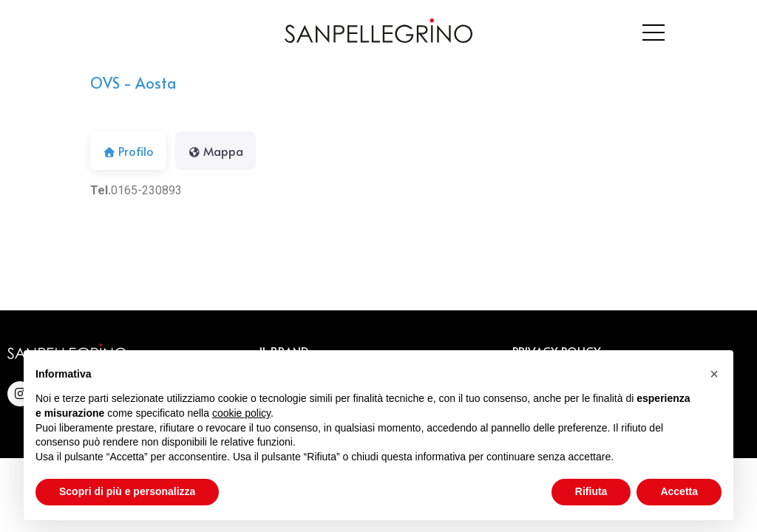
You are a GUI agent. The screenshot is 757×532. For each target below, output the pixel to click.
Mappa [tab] (215, 151)
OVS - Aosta (133, 83)
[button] (714, 374)
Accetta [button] (679, 491)
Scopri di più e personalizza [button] (127, 491)
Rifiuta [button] (591, 491)
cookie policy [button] (241, 413)
